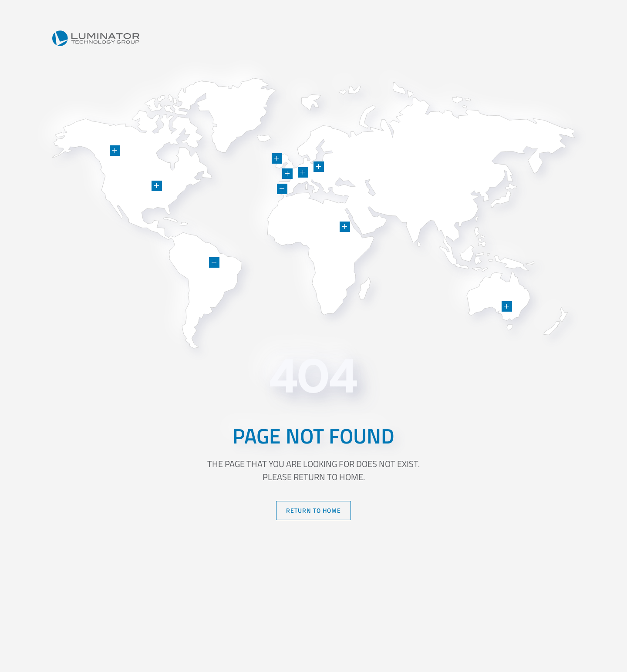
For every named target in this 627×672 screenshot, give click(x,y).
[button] (157, 186)
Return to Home (313, 510)
